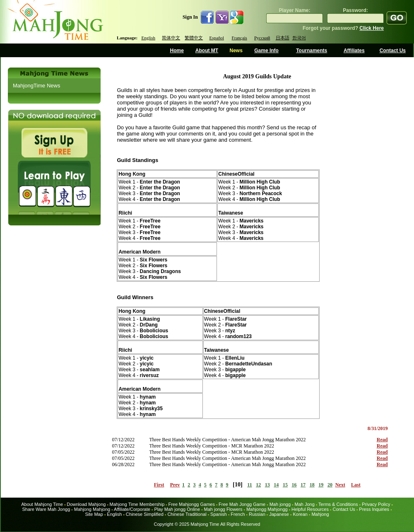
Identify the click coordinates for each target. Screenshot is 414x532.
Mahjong (320, 514)
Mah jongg (280, 504)
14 (276, 485)
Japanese (279, 514)
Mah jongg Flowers (223, 509)
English (148, 38)
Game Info (266, 51)
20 (330, 485)
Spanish (219, 514)
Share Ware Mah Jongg (46, 509)
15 (285, 485)
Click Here (372, 28)
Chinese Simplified (145, 514)
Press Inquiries (374, 509)
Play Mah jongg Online (177, 509)
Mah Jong (305, 504)
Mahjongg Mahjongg (267, 509)
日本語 (283, 38)
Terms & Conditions (338, 504)
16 (294, 485)
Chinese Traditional (187, 514)
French (238, 514)
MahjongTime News (36, 86)
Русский (262, 38)
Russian (257, 514)
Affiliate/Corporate (132, 509)
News (236, 51)
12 (258, 485)
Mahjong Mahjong (92, 509)
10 (238, 485)
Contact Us (393, 51)
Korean (300, 514)
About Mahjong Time (42, 504)
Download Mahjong (86, 504)
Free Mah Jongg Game (242, 504)
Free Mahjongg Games (191, 504)
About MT (207, 51)
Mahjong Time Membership (137, 504)
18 (312, 485)
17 (303, 485)
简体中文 (171, 38)
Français (239, 38)
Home (177, 51)
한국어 (299, 38)
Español (217, 38)
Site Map (94, 514)
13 (267, 485)
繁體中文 (194, 38)
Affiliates (354, 51)
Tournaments (312, 51)
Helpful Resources (310, 509)
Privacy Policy (376, 504)
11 (249, 485)
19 (321, 485)
